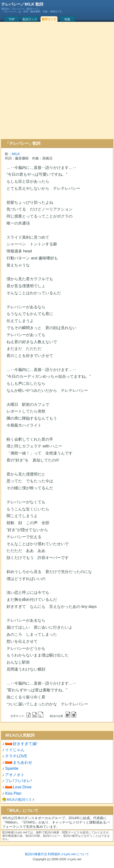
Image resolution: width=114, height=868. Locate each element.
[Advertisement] (56, 80)
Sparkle (12, 768)
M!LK (16, 154)
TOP (12, 19)
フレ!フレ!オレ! (18, 781)
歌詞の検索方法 (36, 854)
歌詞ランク (30, 19)
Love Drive (22, 787)
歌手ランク (49, 19)
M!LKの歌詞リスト (21, 800)
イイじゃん (15, 750)
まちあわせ (23, 762)
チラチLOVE (16, 756)
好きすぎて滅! (25, 744)
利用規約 (54, 854)
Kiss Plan (13, 793)
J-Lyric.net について (75, 854)
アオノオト (15, 775)
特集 (67, 19)
